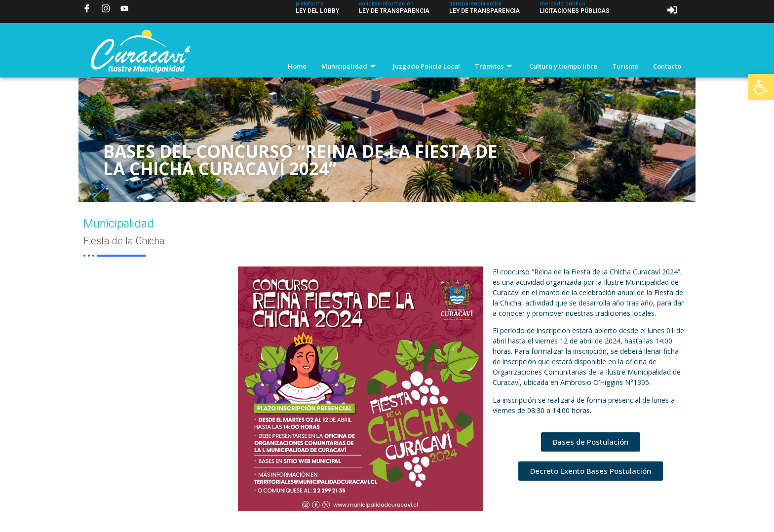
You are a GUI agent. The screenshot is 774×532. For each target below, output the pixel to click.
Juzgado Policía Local (426, 66)
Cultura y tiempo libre (563, 66)
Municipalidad (350, 66)
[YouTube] (124, 8)
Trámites (495, 66)
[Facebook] (87, 8)
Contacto (667, 66)
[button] (761, 87)
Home (297, 66)
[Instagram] (106, 8)
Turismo (625, 66)
